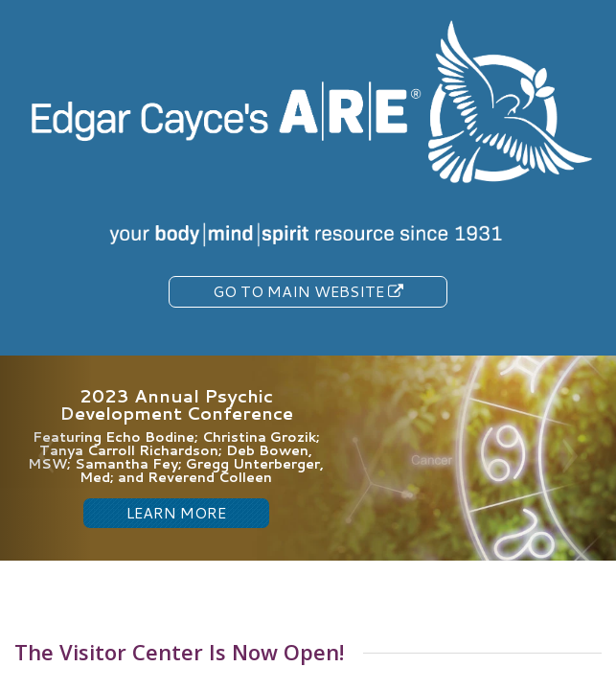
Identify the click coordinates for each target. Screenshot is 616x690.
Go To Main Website (308, 291)
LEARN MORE (176, 512)
